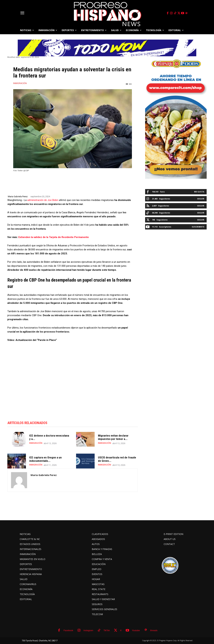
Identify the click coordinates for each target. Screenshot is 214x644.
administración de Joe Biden (42, 200)
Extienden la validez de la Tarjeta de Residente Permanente (54, 237)
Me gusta (199, 192)
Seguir (201, 199)
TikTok (107, 630)
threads (154, 630)
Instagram (88, 630)
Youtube (136, 630)
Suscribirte (198, 227)
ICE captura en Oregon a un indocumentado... (45, 459)
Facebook (68, 630)
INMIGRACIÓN (20, 83)
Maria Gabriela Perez (18, 196)
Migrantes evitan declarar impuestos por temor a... (113, 437)
